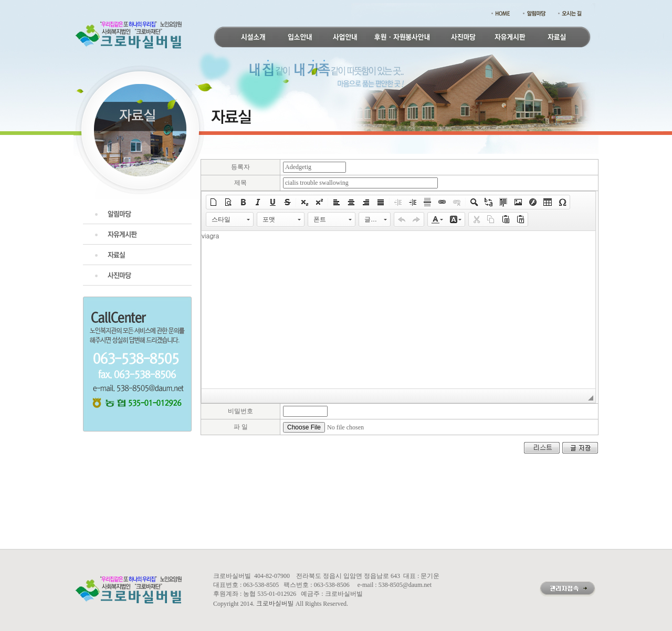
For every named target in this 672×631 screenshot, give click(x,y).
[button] (214, 202)
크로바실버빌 (275, 603)
